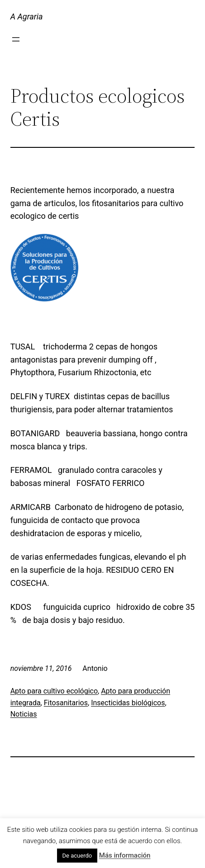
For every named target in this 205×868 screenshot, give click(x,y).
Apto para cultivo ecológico (54, 691)
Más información (125, 855)
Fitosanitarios (66, 703)
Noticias (24, 714)
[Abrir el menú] (16, 39)
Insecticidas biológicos (128, 703)
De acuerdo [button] (77, 856)
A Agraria (27, 17)
